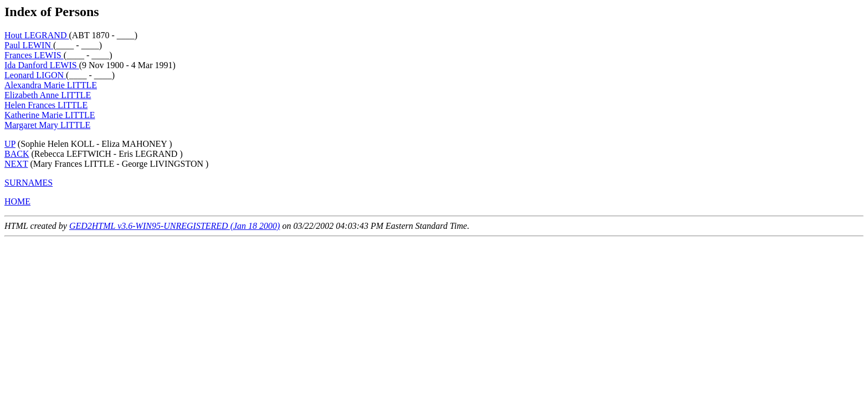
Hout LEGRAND (37, 35)
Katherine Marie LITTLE (50, 115)
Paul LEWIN (29, 45)
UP (10, 144)
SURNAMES (29, 183)
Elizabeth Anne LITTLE (48, 95)
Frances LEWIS (34, 55)
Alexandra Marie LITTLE (51, 85)
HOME (17, 201)
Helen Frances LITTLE (46, 105)
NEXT (16, 164)
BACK (17, 154)
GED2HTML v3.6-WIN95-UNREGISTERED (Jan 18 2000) (175, 226)
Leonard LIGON (35, 75)
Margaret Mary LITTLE (47, 125)
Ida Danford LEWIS (42, 65)
